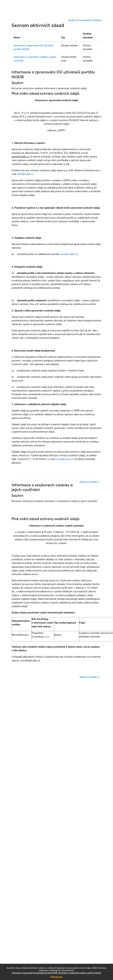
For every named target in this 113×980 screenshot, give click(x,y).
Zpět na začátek (90, 482)
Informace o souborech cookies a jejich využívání (80, 973)
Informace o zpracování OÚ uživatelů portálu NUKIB (34, 973)
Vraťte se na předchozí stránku (85, 20)
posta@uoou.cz (65, 459)
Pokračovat (57, 977)
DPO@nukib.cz (25, 174)
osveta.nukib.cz (69, 254)
